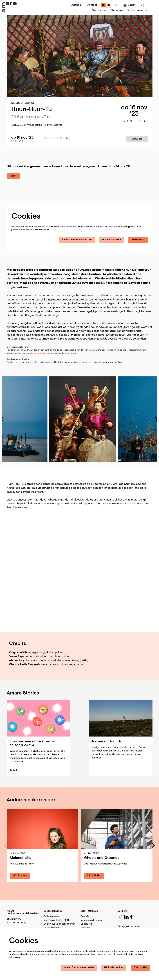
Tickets (14, 176)
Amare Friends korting (31, 125)
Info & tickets (20, 876)
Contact (92, 5)
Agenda (76, 5)
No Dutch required (53, 125)
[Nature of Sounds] (121, 718)
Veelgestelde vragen (92, 920)
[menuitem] (99, 10)
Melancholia (20, 858)
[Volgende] (153, 845)
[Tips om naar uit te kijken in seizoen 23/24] (38, 718)
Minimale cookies (112, 240)
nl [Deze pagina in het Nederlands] (104, 5)
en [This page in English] (108, 5)
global (15, 125)
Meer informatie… (42, 230)
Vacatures (86, 924)
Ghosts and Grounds (102, 858)
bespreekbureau (42, 353)
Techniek (86, 928)
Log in (129, 5)
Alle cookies (138, 240)
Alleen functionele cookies (77, 240)
